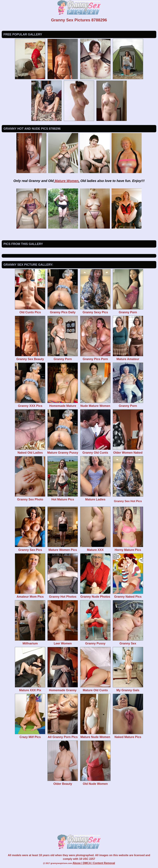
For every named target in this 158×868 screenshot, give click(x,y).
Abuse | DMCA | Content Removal (94, 863)
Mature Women (67, 181)
